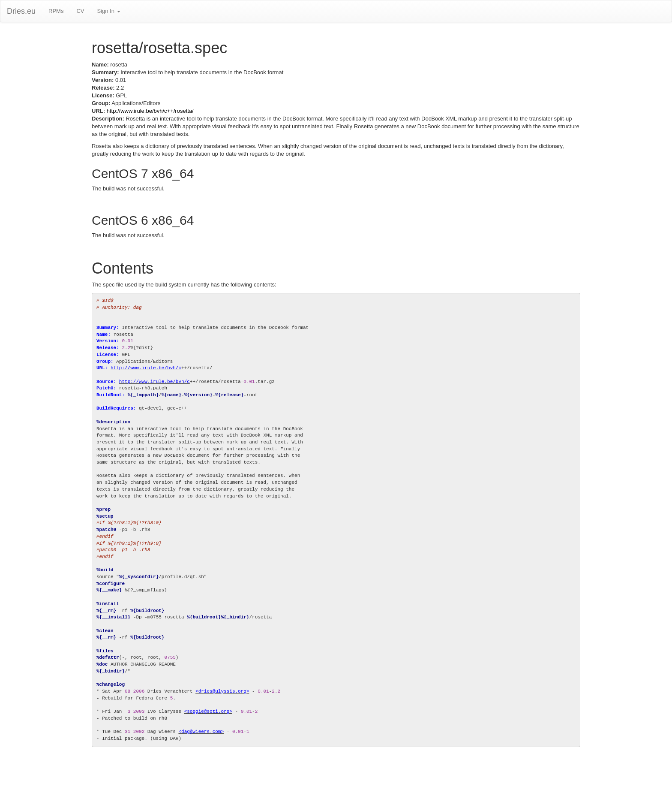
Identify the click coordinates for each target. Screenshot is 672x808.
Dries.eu (21, 11)
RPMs (56, 11)
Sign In (108, 11)
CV (80, 11)
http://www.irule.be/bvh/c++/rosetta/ (150, 111)
